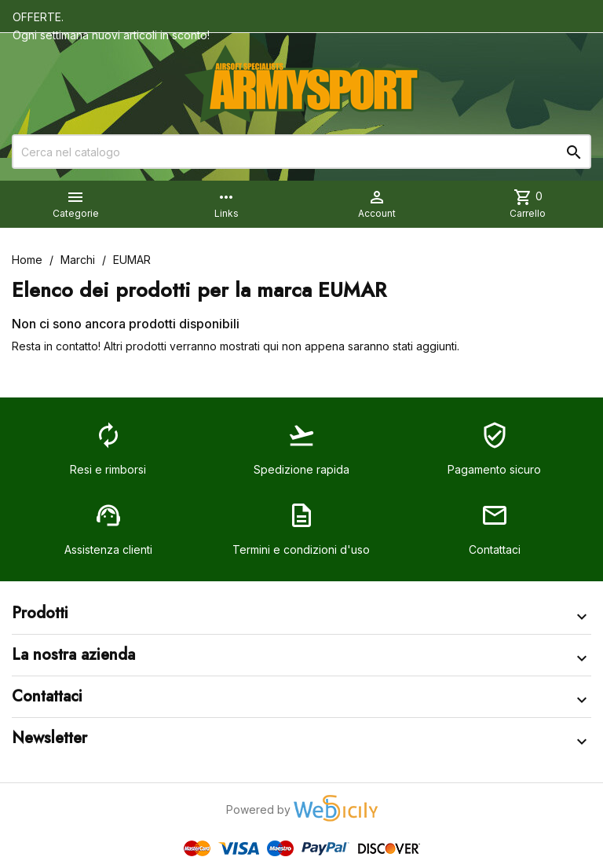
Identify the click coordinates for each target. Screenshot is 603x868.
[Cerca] (301, 152)
